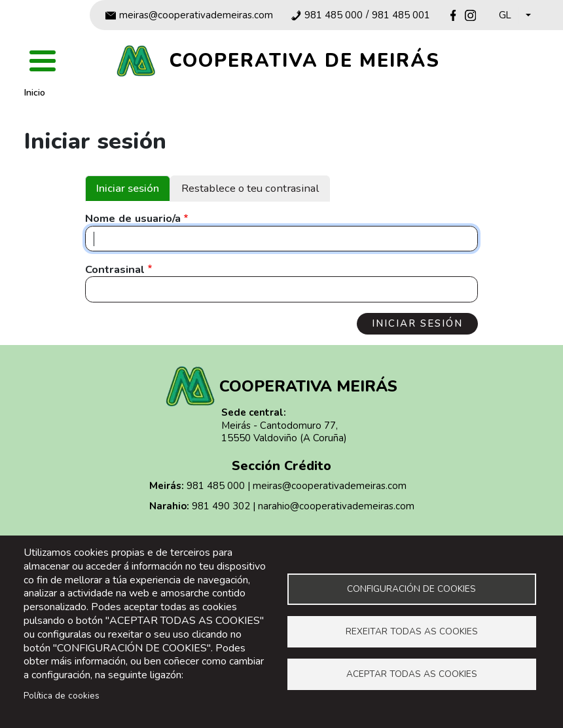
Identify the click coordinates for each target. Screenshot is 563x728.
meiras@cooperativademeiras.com (196, 15)
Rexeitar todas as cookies (412, 631)
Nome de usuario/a (133, 219)
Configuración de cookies (411, 589)
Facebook (453, 15)
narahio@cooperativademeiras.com (336, 506)
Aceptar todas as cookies (412, 674)
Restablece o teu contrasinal (250, 188)
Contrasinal (115, 270)
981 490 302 (221, 506)
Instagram (470, 15)
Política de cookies (62, 696)
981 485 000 (334, 15)
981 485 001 (401, 15)
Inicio (35, 93)
